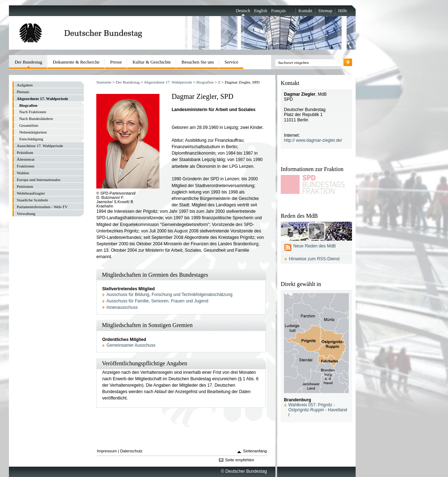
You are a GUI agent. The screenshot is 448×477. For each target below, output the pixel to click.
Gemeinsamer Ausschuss (131, 345)
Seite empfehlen (240, 460)
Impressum (107, 451)
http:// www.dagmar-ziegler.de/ (313, 140)
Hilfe (343, 11)
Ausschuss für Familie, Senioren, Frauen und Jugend (157, 301)
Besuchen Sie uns (198, 62)
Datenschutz (131, 451)
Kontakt (306, 11)
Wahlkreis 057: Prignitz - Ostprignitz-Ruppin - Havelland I (318, 410)
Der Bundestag (128, 82)
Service (232, 62)
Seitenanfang (255, 451)
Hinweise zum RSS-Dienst (314, 259)
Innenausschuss (122, 307)
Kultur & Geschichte (152, 62)
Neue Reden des (314, 246)
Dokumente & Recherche (76, 62)
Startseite (104, 82)
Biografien (205, 82)
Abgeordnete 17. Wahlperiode (168, 82)
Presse (116, 62)
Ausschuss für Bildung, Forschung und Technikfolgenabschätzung (170, 295)
